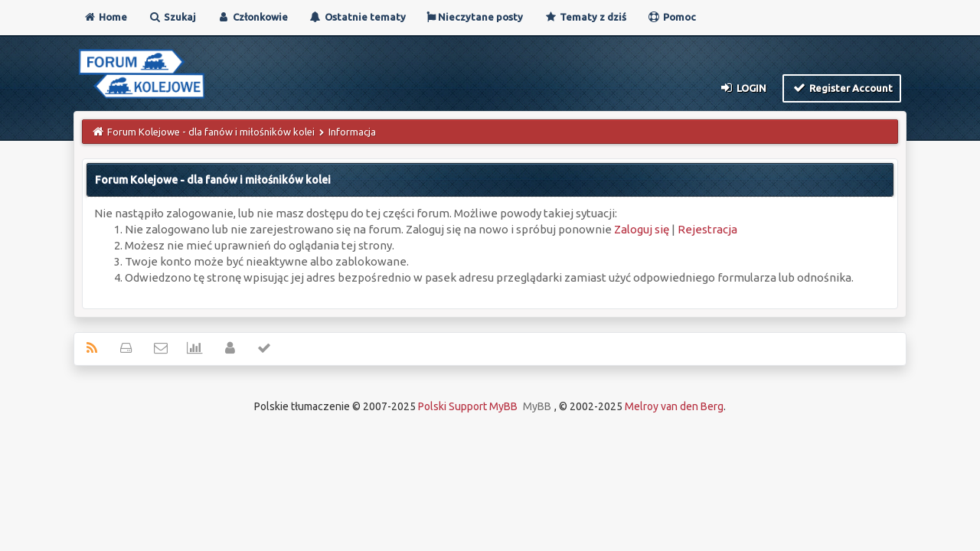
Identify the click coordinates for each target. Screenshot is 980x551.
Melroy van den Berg (674, 406)
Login (743, 87)
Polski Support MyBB (468, 406)
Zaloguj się (642, 229)
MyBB (537, 406)
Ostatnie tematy (357, 17)
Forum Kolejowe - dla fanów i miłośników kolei (211, 132)
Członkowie (252, 17)
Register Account (842, 87)
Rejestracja (707, 229)
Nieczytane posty (475, 17)
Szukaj (172, 17)
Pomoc (671, 17)
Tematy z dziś (585, 17)
